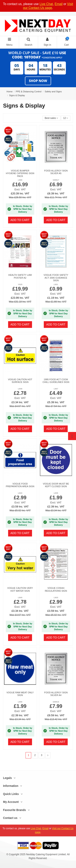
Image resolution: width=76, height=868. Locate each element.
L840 (20, 493)
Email (59, 4)
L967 (56, 389)
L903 (56, 597)
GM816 (56, 702)
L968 (20, 180)
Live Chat (46, 4)
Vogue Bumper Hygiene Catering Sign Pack (20, 173)
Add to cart (20, 220)
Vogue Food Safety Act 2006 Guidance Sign (56, 278)
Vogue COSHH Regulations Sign (56, 589)
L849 (20, 597)
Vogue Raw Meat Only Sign (20, 694)
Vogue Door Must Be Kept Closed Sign (56, 485)
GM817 (56, 180)
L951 (56, 284)
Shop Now (38, 81)
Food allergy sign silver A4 (56, 694)
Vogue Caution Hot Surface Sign (20, 381)
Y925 (20, 284)
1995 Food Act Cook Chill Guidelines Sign (56, 381)
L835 (56, 493)
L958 (20, 702)
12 (66, 118)
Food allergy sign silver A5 (56, 172)
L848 (20, 389)
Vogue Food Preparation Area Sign (20, 485)
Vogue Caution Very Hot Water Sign (20, 589)
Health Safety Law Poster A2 (20, 276)
